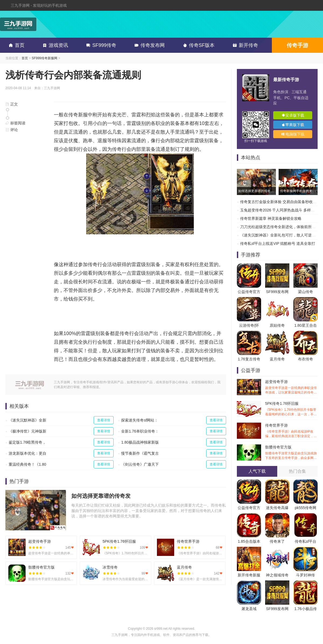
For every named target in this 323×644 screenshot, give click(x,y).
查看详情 (104, 420)
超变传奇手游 (291, 387)
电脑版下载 (293, 134)
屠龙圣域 (249, 609)
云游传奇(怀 (249, 325)
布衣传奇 (306, 359)
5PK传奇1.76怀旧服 (291, 409)
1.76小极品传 (305, 609)
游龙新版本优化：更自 (27, 453)
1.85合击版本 (249, 541)
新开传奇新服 (249, 575)
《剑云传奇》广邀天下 (140, 464)
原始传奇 (277, 325)
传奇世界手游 (291, 431)
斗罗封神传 (306, 575)
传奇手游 (297, 45)
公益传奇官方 (249, 292)
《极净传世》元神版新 (27, 431)
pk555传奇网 (306, 508)
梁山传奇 (306, 292)
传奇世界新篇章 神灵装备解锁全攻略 (271, 218)
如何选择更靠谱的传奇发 (101, 496)
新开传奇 (244, 45)
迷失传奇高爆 (277, 508)
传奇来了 (277, 541)
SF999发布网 (277, 292)
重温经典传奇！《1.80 (27, 464)
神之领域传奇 (277, 575)
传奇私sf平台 (306, 541)
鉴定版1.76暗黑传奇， (27, 442)
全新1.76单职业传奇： (140, 431)
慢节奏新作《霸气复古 (140, 453)
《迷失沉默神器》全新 (27, 420)
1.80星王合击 (305, 325)
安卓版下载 (293, 115)
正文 (12, 104)
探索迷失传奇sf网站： (140, 420)
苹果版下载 (293, 125)
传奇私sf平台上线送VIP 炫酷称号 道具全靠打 (278, 243)
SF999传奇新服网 (45, 58)
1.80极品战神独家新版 (140, 442)
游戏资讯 (54, 45)
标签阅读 (15, 123)
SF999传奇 (100, 45)
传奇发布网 (149, 45)
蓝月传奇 (277, 359)
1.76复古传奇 (249, 359)
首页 (16, 45)
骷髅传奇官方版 (291, 453)
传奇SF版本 (198, 45)
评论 (12, 130)
